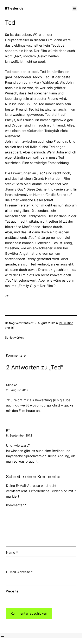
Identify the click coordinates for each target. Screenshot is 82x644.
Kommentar (16, 505)
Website (12, 591)
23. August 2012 (17, 390)
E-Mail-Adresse (19, 572)
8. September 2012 (19, 435)
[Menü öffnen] (75, 8)
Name (12, 552)
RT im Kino (66, 323)
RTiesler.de (14, 8)
